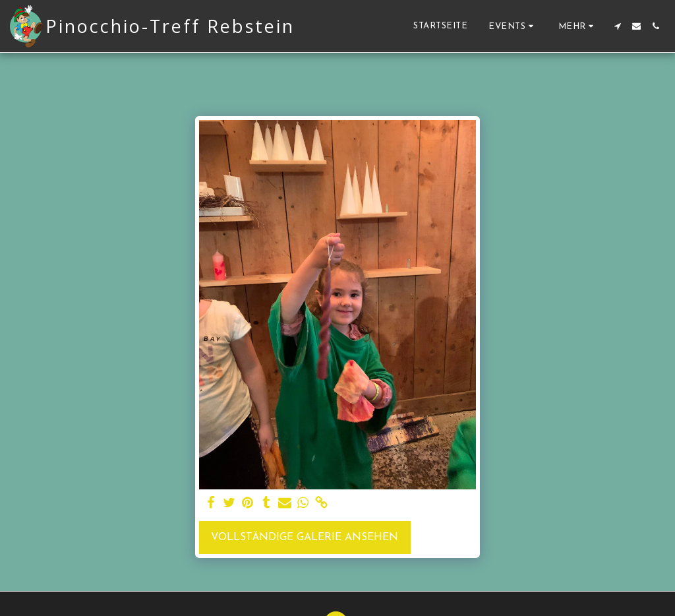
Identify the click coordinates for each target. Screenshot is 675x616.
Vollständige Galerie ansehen (305, 538)
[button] (513, 26)
